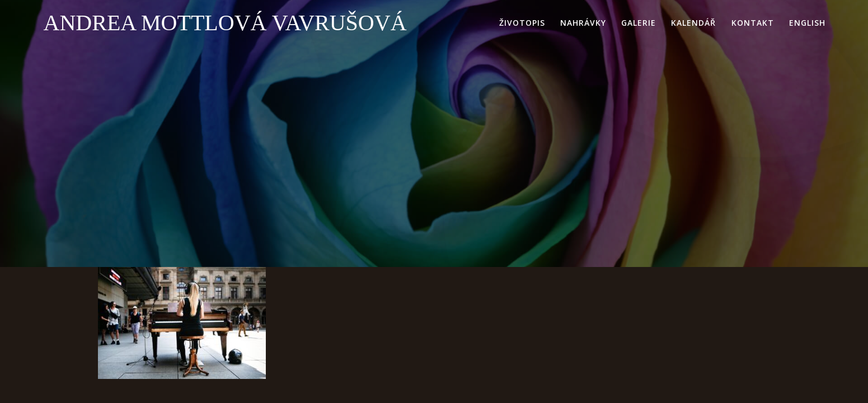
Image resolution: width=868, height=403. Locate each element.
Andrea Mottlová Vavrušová (225, 23)
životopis (522, 23)
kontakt (753, 23)
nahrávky (583, 23)
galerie (639, 23)
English (807, 23)
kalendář (693, 23)
